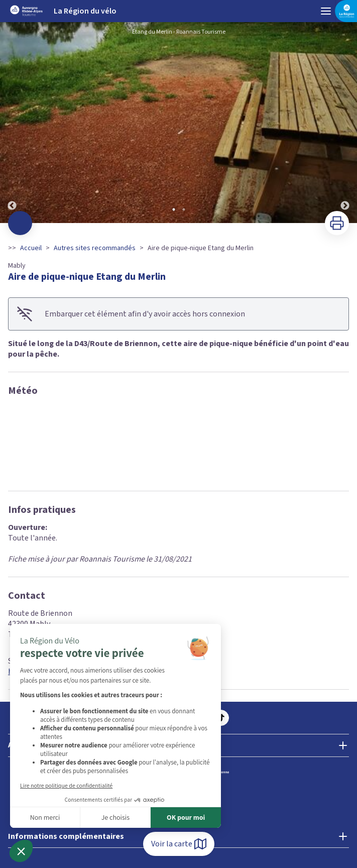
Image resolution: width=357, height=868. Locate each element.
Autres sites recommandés (95, 248)
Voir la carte (179, 844)
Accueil (31, 248)
